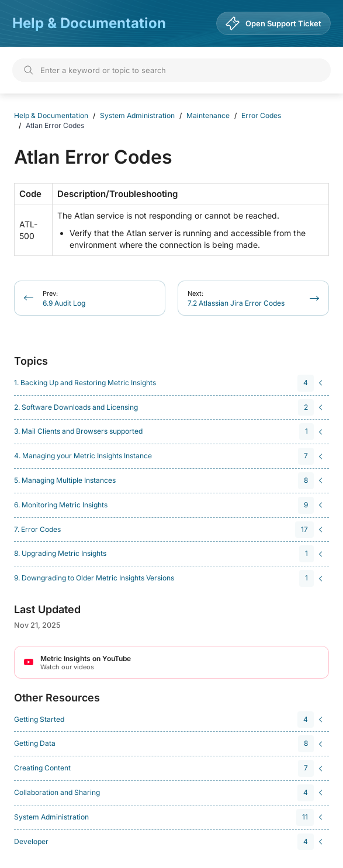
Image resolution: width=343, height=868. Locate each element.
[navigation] (170, 383)
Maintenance (208, 115)
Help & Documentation (89, 23)
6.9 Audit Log (64, 298)
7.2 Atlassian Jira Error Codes (236, 298)
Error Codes (261, 115)
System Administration (137, 115)
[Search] (171, 70)
